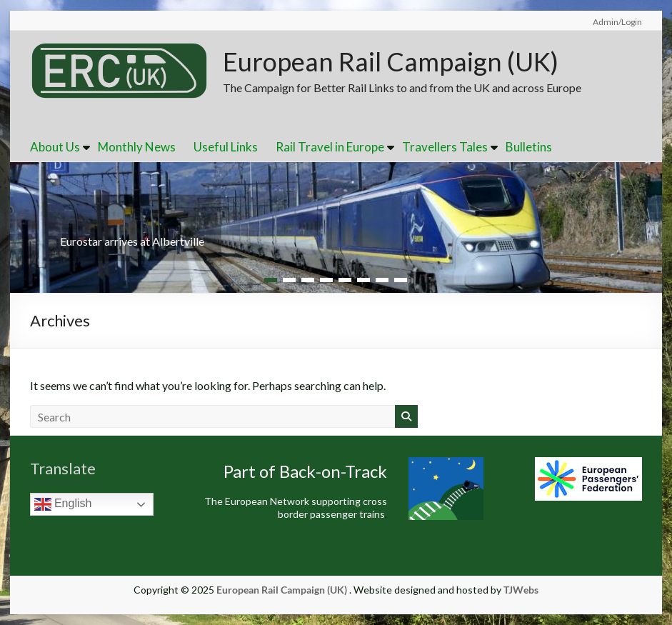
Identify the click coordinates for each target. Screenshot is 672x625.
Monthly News (137, 147)
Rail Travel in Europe (330, 147)
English (63, 504)
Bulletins (529, 147)
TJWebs (521, 590)
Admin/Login (617, 22)
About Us (55, 147)
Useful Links (226, 147)
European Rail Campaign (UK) (391, 61)
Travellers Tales (445, 147)
